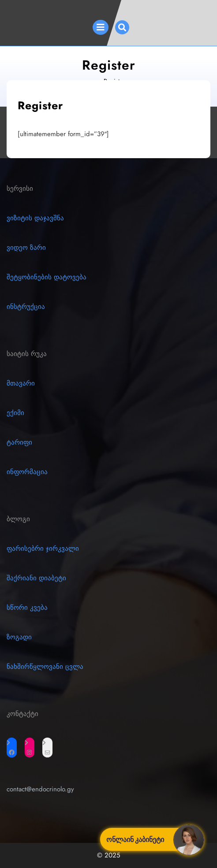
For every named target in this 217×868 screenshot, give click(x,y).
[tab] (101, 27)
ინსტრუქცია (26, 307)
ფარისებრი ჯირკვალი (43, 549)
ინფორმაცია (27, 472)
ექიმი (15, 413)
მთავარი (21, 383)
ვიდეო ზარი (26, 248)
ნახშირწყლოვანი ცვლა (45, 667)
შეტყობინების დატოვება (47, 277)
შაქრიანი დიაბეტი (36, 578)
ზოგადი (19, 637)
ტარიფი (19, 442)
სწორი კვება (27, 608)
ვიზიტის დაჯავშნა (35, 218)
